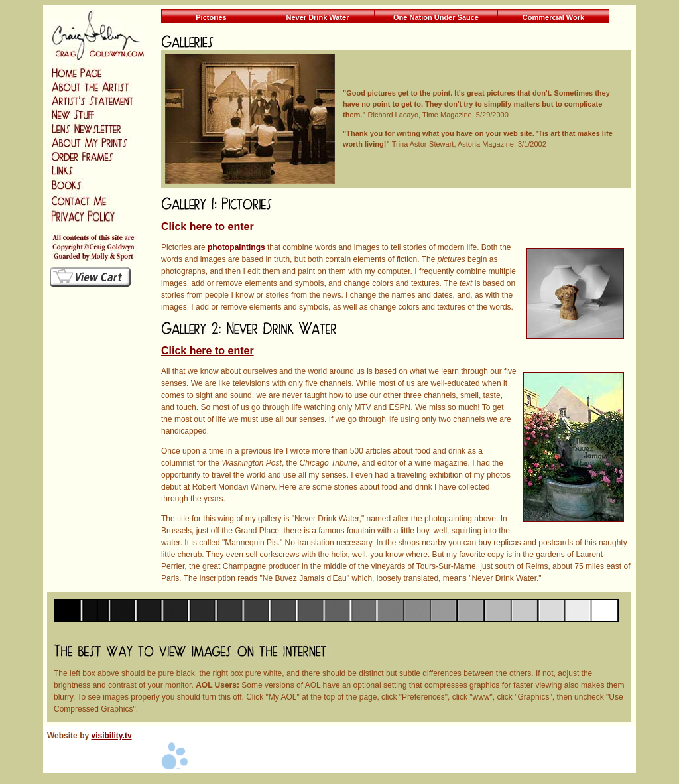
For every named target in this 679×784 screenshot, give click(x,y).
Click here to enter (208, 227)
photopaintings (236, 247)
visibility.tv (111, 736)
